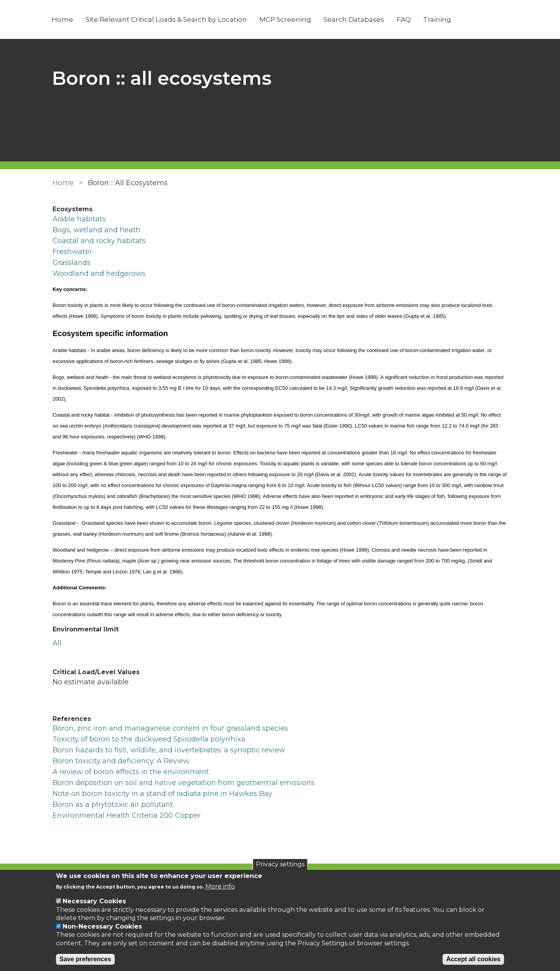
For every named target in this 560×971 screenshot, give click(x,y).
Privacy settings (280, 864)
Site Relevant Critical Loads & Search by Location (167, 19)
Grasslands (72, 263)
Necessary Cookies (94, 901)
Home (63, 19)
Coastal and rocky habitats (99, 241)
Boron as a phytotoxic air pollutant (113, 804)
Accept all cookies (473, 959)
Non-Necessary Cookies (102, 926)
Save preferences (85, 959)
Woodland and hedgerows (99, 273)
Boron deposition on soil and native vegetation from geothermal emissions (184, 783)
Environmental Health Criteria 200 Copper (127, 815)
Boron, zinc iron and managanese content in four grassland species (170, 728)
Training (438, 19)
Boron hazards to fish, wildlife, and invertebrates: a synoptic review (169, 750)
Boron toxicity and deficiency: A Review (121, 761)
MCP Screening (286, 19)
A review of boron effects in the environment (131, 772)
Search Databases (355, 19)
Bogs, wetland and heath (96, 230)
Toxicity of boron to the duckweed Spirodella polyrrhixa (149, 739)
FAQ (404, 19)
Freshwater (72, 252)
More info (220, 886)
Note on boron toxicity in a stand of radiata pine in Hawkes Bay (162, 794)
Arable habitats (79, 219)
